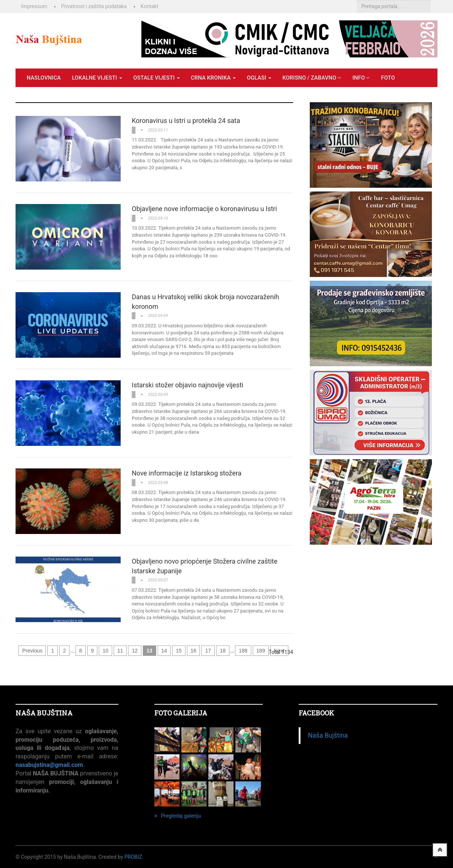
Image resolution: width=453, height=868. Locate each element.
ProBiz (133, 857)
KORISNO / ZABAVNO (312, 78)
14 (164, 651)
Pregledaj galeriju (177, 816)
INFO (361, 78)
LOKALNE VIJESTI (97, 78)
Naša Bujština (328, 735)
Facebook (316, 713)
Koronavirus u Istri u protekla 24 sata (186, 121)
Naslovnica (44, 78)
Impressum (34, 6)
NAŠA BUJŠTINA (44, 713)
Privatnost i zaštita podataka (94, 6)
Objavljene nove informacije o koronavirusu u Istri (204, 209)
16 (194, 651)
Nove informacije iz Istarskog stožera (187, 473)
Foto (388, 78)
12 (135, 651)
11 (120, 651)
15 (179, 651)
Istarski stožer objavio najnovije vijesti (187, 385)
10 (105, 651)
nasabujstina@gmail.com (49, 765)
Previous (32, 651)
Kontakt (150, 6)
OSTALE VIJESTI (157, 78)
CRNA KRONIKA (213, 78)
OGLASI (259, 78)
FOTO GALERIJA (181, 713)
